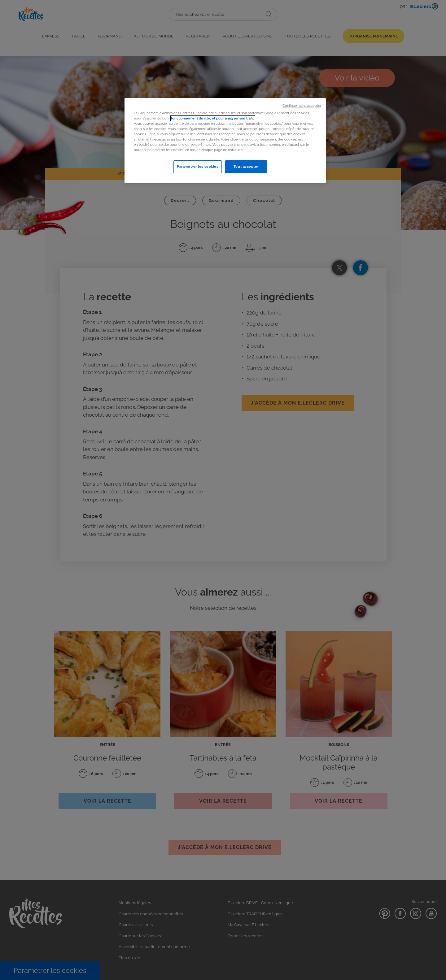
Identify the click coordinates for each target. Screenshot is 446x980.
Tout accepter (246, 167)
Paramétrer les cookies (198, 167)
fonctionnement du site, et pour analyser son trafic (213, 118)
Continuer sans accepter (302, 106)
